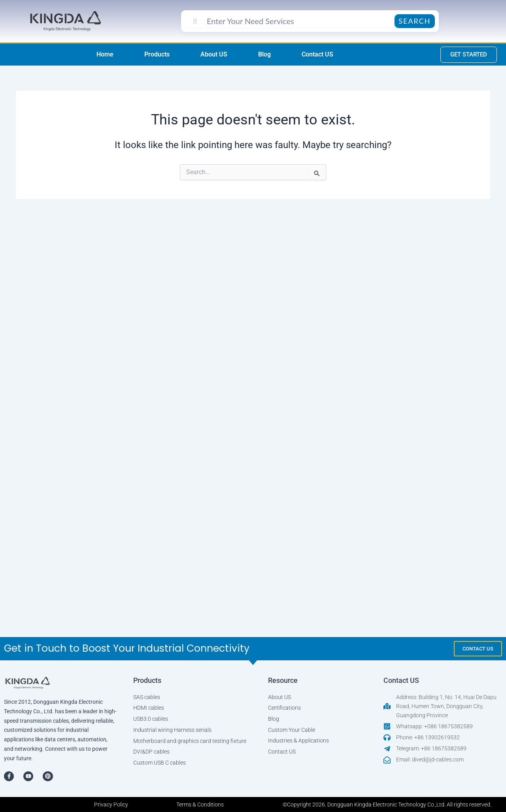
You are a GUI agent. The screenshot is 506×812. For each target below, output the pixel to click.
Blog (264, 54)
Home (105, 54)
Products (157, 54)
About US (214, 54)
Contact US (317, 54)
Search (414, 21)
